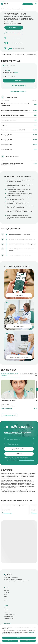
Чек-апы (10, 9)
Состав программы (7, 54)
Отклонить (10, 641)
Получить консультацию (14, 33)
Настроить (28, 641)
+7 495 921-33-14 (34, 510)
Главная (5, 9)
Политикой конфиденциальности (26, 460)
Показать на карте (7, 513)
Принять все (19, 638)
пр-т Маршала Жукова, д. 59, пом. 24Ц (10, 374)
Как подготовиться (31, 54)
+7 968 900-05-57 (6, 510)
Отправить (19, 454)
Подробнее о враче (7, 408)
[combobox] (19, 449)
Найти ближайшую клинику (18, 91)
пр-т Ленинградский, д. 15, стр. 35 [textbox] (15, 449)
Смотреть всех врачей (9, 415)
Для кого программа (19, 54)
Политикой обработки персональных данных (18, 633)
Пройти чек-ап (14, 27)
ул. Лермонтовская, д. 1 (27, 374)
